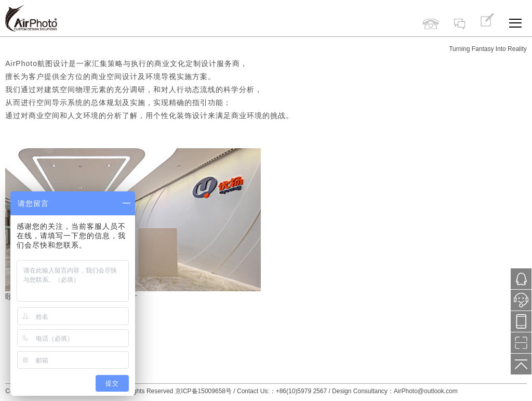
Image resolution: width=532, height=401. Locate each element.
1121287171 (521, 279)
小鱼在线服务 (521, 303)
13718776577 (521, 322)
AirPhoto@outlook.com (426, 391)
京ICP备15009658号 (203, 391)
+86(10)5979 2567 (431, 15)
